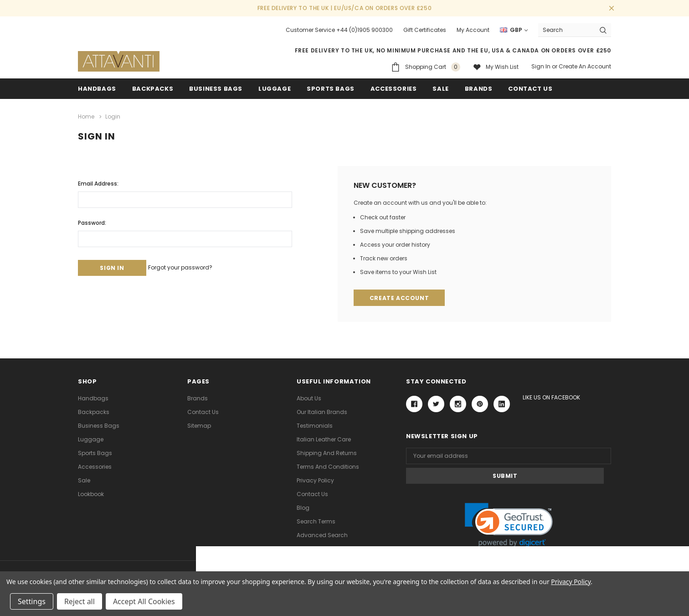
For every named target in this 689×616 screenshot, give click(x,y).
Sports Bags (331, 89)
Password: (92, 220)
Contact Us (203, 412)
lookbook (91, 494)
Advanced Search (322, 535)
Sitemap (199, 425)
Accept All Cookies (144, 601)
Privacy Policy (315, 480)
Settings (32, 601)
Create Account (400, 297)
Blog (303, 507)
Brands (479, 89)
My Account (473, 30)
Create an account (585, 66)
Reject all (80, 601)
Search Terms (316, 521)
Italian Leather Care (324, 439)
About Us (309, 398)
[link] (509, 505)
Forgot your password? (193, 265)
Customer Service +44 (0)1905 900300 (339, 30)
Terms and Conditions (328, 466)
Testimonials (315, 425)
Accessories (394, 89)
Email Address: (98, 181)
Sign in (541, 66)
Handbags (97, 89)
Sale (84, 480)
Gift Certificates (425, 30)
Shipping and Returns (327, 453)
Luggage (275, 89)
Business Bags (216, 89)
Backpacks (94, 412)
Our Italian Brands (322, 412)
